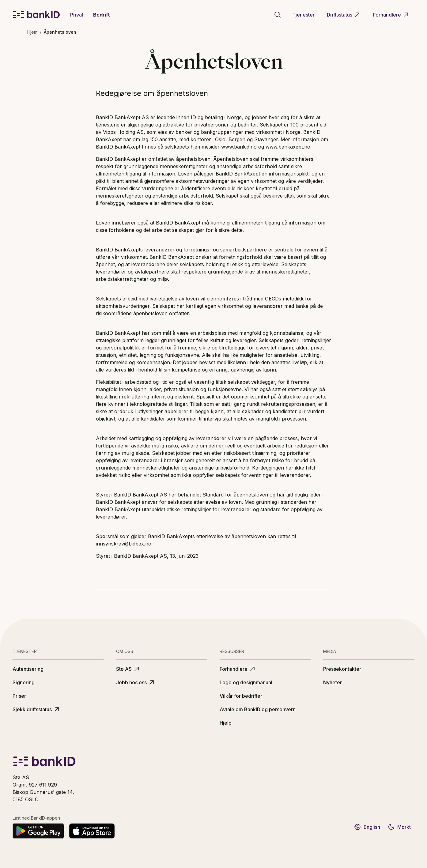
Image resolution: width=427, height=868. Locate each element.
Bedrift (102, 15)
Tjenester (303, 15)
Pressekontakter (342, 669)
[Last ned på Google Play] (38, 831)
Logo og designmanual (246, 682)
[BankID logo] (36, 15)
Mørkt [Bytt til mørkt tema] (399, 827)
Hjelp (226, 723)
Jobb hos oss (136, 682)
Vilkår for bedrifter (241, 696)
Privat (77, 15)
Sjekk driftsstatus (36, 709)
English (367, 827)
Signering (24, 682)
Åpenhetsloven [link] (60, 32)
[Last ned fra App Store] (92, 831)
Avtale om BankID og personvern (258, 709)
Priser (19, 696)
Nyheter (333, 682)
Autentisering (28, 669)
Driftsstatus (344, 15)
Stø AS (128, 669)
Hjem (32, 32)
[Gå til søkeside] (278, 15)
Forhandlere (391, 15)
